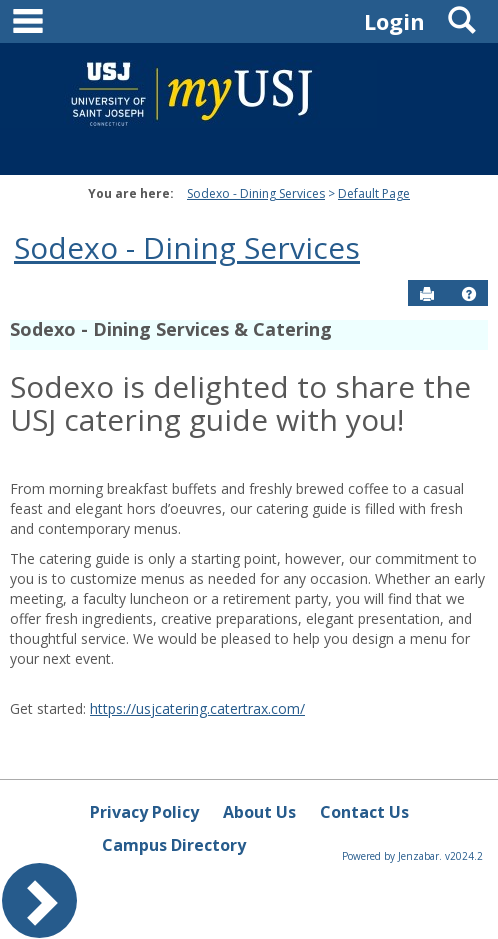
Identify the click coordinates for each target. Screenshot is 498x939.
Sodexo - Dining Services (256, 193)
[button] (469, 294)
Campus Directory (174, 845)
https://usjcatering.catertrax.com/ (197, 708)
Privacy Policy (144, 812)
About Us (259, 812)
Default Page (374, 193)
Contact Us (364, 812)
